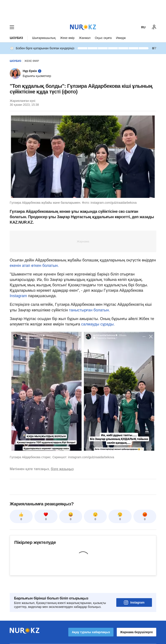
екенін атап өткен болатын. (34, 266)
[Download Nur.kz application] (83, 10)
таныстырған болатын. (89, 310)
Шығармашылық (44, 38)
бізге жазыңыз (62, 469)
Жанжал (85, 38)
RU (143, 27)
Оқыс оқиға (103, 38)
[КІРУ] (154, 27)
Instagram (19, 296)
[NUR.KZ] (83, 27)
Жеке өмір (67, 38)
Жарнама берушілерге (136, 620)
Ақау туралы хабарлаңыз (91, 620)
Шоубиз (16, 38)
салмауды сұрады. (98, 324)
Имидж (121, 38)
